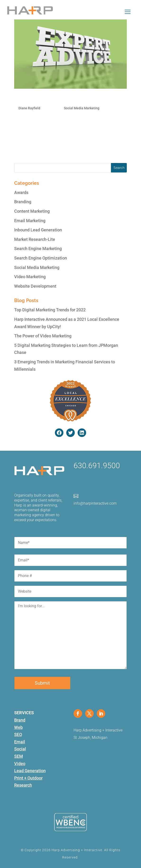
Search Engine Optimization (41, 258)
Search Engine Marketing (38, 249)
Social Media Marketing (82, 108)
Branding (23, 202)
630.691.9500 (97, 466)
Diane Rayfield (29, 108)
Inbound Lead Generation (38, 230)
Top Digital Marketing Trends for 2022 (50, 310)
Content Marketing (32, 211)
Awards (21, 192)
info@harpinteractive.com (95, 503)
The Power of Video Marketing (43, 336)
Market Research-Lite (35, 239)
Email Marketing (30, 221)
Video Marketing (30, 277)
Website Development (35, 286)
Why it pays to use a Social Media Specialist (58, 99)
